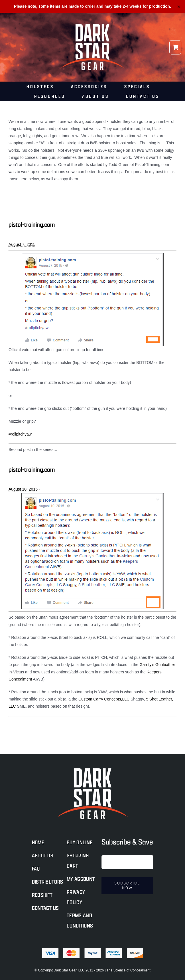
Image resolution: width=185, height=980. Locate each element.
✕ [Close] (179, 6)
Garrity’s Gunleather (157, 665)
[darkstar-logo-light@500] (92, 26)
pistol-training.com (32, 224)
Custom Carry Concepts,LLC (104, 699)
